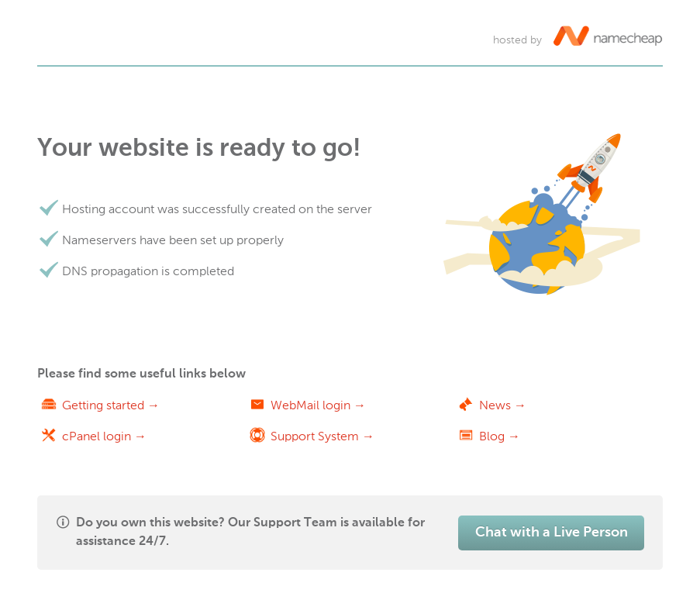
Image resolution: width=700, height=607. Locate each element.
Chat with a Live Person (552, 533)
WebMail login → (318, 405)
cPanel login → (104, 436)
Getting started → (111, 405)
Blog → (500, 436)
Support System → (322, 436)
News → (503, 405)
